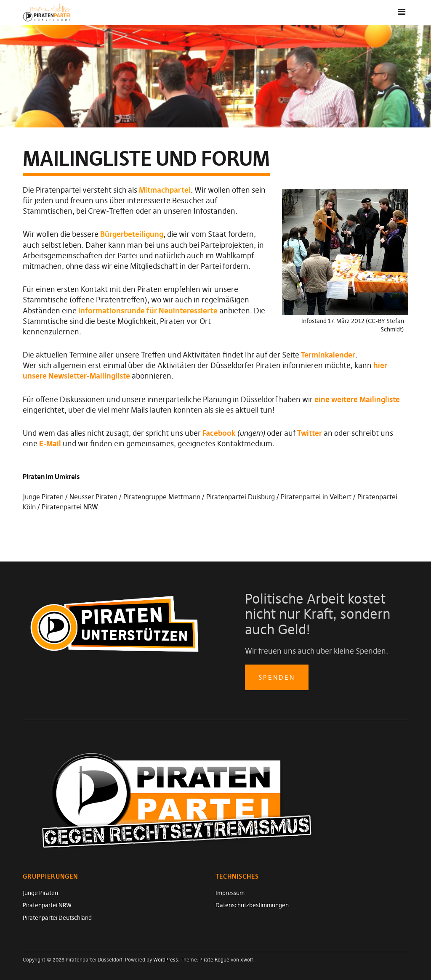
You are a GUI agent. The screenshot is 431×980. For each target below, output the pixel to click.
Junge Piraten (43, 497)
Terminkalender (328, 355)
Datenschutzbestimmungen (252, 905)
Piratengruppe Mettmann (162, 497)
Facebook (219, 433)
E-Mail (50, 444)
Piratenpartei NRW (70, 507)
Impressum (230, 893)
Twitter (310, 433)
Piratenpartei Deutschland (57, 918)
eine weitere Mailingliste (357, 399)
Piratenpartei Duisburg (241, 497)
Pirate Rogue (214, 960)
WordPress (166, 960)
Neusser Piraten (93, 497)
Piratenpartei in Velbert (316, 497)
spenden (277, 677)
